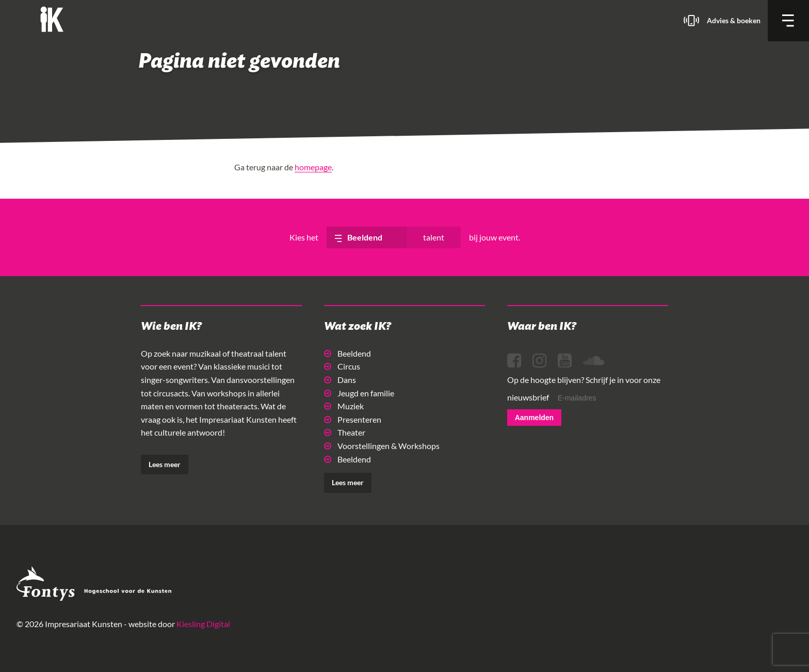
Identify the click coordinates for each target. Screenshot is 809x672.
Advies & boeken (734, 20)
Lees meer (165, 464)
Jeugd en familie (359, 393)
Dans (340, 380)
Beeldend (347, 353)
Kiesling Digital (203, 624)
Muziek (344, 406)
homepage (313, 167)
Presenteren (353, 419)
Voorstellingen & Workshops (382, 446)
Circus (342, 366)
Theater (345, 432)
